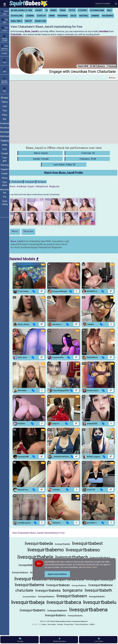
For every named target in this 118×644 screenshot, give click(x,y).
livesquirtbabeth (98, 590)
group (28, 21)
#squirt (31, 186)
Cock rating (5, 203)
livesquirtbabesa (20, 573)
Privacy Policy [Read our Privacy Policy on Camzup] (69, 624)
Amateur (5, 128)
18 (46, 10)
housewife (107, 16)
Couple (5, 153)
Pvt (5, 197)
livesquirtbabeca (64, 602)
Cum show (5, 184)
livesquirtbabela (27, 565)
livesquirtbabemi (32, 610)
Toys (5, 111)
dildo (73, 16)
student (83, 10)
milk (109, 10)
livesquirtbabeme (79, 586)
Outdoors (5, 123)
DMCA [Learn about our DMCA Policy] (92, 624)
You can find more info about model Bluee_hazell (28, 195)
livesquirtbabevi (100, 558)
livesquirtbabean (58, 585)
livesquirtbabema (29, 585)
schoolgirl (17, 16)
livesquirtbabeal (31, 579)
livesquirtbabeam (72, 596)
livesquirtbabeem (57, 610)
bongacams (73, 590)
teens (63, 10)
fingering (63, 16)
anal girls (16, 21)
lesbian (30, 16)
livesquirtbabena (88, 610)
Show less (28, 231)
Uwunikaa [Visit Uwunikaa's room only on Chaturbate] (104, 31)
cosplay (41, 16)
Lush (5, 106)
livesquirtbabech (72, 557)
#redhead (21, 186)
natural (84, 16)
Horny (5, 178)
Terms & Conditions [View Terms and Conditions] (82, 624)
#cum (13, 186)
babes (53, 10)
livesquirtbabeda (39, 544)
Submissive (5, 136)
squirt (39, 10)
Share (44, 624)
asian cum (40, 21)
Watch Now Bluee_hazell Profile (63, 173)
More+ (15, 231)
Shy (5, 119)
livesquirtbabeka (48, 590)
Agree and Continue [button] (57, 574)
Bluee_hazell (17, 241)
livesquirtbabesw (101, 585)
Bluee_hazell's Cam (22, 10)
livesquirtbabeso (83, 550)
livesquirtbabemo (46, 550)
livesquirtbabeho (46, 597)
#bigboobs (54, 186)
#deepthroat (42, 186)
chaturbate (24, 590)
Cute (5, 149)
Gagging (5, 141)
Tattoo (5, 102)
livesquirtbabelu (100, 602)
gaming (95, 16)
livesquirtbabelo (97, 597)
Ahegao (5, 98)
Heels (5, 145)
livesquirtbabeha (75, 616)
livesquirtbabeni (29, 597)
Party (5, 115)
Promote (60, 624)
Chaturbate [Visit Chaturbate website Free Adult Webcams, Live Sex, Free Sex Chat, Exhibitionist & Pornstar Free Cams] (16, 34)
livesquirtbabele (35, 557)
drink (52, 16)
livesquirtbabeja (28, 602)
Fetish (5, 174)
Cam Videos (52, 624)
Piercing (5, 165)
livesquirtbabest (87, 543)
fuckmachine (97, 10)
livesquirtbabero (55, 615)
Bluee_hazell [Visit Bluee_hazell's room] (31, 31)
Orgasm (5, 169)
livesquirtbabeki (62, 544)
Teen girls (5, 159)
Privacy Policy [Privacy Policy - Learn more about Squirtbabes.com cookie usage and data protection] (91, 567)
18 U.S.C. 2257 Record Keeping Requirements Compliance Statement (64, 621)
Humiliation (5, 132)
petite (72, 10)
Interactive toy (5, 191)
